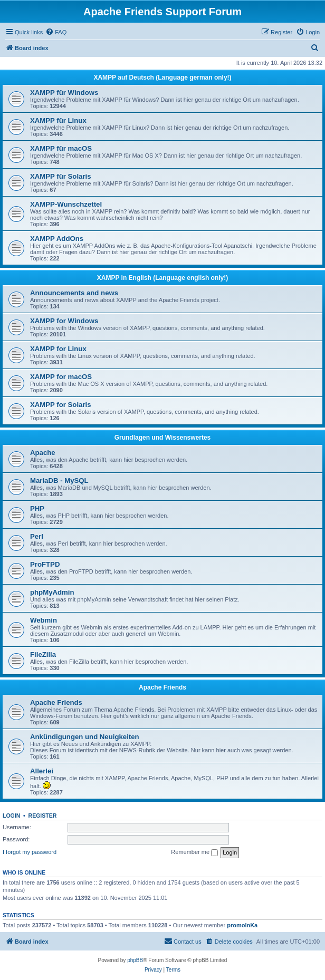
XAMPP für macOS (61, 148)
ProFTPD (45, 564)
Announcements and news (74, 293)
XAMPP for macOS (61, 377)
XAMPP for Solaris (61, 405)
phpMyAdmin (52, 592)
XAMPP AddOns (57, 239)
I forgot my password (30, 852)
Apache (43, 453)
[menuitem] (56, 32)
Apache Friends (162, 687)
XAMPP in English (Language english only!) (162, 278)
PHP (37, 508)
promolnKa (242, 925)
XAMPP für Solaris (61, 176)
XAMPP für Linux (58, 120)
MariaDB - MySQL (59, 481)
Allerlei (42, 771)
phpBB (135, 960)
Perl (37, 536)
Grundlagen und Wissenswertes (163, 438)
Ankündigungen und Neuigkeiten (85, 737)
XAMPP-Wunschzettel (66, 204)
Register (43, 816)
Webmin (44, 620)
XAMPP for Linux (58, 349)
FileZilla (43, 654)
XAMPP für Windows (64, 93)
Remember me (194, 852)
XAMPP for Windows (64, 321)
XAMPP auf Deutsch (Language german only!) (162, 77)
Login (11, 816)
